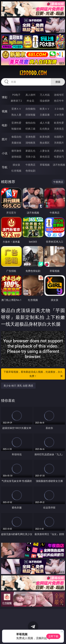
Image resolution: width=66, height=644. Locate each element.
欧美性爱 (59, 123)
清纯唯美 (30, 143)
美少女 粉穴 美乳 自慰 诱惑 (18, 386)
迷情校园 (16, 157)
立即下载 (53, 636)
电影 (5, 125)
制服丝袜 (16, 129)
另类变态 (59, 129)
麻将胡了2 (16, 101)
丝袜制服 (30, 115)
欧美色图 (45, 137)
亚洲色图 (30, 137)
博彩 (5, 97)
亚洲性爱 (16, 123)
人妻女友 (45, 151)
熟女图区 (45, 143)
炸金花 (30, 101)
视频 (5, 111)
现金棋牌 (45, 101)
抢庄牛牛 (59, 101)
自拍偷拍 (30, 109)
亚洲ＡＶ (16, 109)
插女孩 (16, 165)
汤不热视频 (59, 165)
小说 (5, 153)
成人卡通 (45, 123)
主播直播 (45, 115)
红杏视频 (16, 171)
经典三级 (30, 129)
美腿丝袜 (16, 143)
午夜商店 (30, 165)
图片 (5, 139)
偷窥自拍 (16, 137)
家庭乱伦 (30, 151)
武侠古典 (59, 151)
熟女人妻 (16, 115)
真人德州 (30, 95)
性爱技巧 (59, 157)
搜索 (58, 82)
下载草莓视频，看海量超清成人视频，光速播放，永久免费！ (33, 374)
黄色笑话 (45, 157)
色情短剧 (30, 171)
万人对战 (45, 95)
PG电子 (16, 95)
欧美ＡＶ (45, 109)
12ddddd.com (33, 73)
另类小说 (30, 157)
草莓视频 (45, 165)
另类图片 (59, 143)
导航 (5, 167)
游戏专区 (59, 95)
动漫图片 (59, 137)
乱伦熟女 (45, 129)
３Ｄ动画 (59, 109)
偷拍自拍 (30, 123)
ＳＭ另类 (59, 115)
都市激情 (16, 151)
